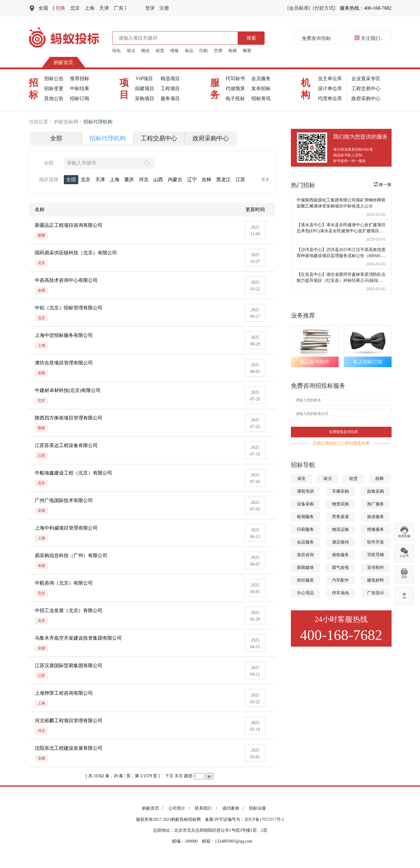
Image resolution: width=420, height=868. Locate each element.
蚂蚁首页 (63, 62)
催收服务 (340, 555)
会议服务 (305, 542)
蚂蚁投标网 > (69, 122)
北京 (75, 8)
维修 (174, 51)
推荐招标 (80, 78)
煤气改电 (340, 568)
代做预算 (235, 88)
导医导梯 (376, 555)
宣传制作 (376, 568)
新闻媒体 (305, 568)
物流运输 (340, 529)
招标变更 (54, 88)
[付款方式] (324, 8)
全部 (56, 138)
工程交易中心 (366, 88)
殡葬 (379, 479)
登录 (150, 8)
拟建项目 (145, 88)
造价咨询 (305, 555)
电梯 (233, 51)
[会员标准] (299, 8)
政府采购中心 (366, 98)
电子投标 (235, 98)
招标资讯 (261, 98)
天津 (104, 8)
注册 (164, 8)
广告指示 (376, 593)
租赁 (160, 51)
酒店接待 (340, 542)
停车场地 (340, 593)
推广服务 (376, 504)
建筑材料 (376, 580)
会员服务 (261, 78)
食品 (189, 51)
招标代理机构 (108, 138)
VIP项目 (145, 78)
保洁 (131, 51)
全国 (43, 8)
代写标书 (235, 78)
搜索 (251, 38)
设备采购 (305, 504)
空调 (218, 51)
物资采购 (340, 504)
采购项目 (145, 98)
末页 (179, 776)
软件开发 (376, 542)
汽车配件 (340, 580)
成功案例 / (234, 808)
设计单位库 (330, 88)
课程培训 (305, 491)
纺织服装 (305, 580)
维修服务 (376, 529)
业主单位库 (330, 78)
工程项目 (170, 88)
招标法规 (257, 808)
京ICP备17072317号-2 (264, 819)
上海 (90, 8)
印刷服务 (305, 529)
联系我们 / (207, 808)
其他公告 (54, 98)
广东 (120, 8)
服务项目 (170, 98)
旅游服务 (376, 517)
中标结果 (80, 88)
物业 (145, 51)
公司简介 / (180, 808)
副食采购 (376, 491)
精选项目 (170, 78)
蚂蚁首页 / (154, 808)
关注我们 (369, 38)
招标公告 (54, 78)
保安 (301, 479)
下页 (169, 776)
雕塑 (247, 51)
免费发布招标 (316, 38)
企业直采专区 (366, 78)
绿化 (116, 51)
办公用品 (305, 593)
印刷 (203, 51)
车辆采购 (340, 491)
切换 (59, 8)
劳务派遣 (340, 517)
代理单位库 (330, 98)
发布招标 (261, 88)
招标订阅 (80, 98)
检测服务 (305, 517)
